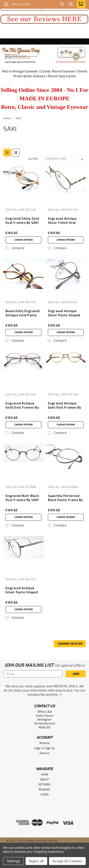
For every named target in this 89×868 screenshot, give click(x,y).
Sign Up (50, 748)
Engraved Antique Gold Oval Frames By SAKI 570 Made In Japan (65, 406)
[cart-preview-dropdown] (80, 4)
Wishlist (44, 743)
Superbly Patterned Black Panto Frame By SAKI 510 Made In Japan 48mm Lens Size (65, 498)
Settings (13, 861)
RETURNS (44, 785)
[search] (61, 5)
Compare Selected (70, 644)
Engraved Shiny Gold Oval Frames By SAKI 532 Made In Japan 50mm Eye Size (22, 221)
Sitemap (53, 841)
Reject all (36, 861)
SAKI (18, 118)
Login (38, 748)
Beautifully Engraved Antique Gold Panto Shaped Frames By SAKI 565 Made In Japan (23, 313)
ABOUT (44, 780)
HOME (45, 775)
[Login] (70, 5)
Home (7, 118)
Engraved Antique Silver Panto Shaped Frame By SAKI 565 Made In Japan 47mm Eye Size (22, 591)
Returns (44, 753)
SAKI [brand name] (8, 210)
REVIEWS (44, 790)
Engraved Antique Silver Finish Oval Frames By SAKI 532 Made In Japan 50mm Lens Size (65, 221)
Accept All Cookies (67, 861)
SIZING (45, 795)
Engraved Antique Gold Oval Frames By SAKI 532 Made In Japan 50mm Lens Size (22, 406)
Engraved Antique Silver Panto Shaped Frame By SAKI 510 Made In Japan (64, 313)
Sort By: (33, 159)
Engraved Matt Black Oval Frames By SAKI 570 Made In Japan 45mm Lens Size (22, 498)
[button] (44, 19)
